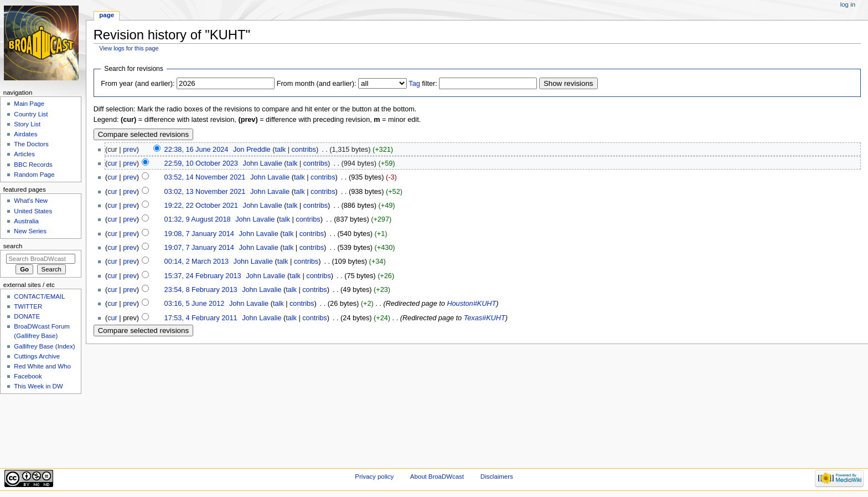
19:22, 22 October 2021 (201, 206)
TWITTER (28, 306)
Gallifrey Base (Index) (44, 346)
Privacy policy (374, 476)
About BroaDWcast (437, 476)
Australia (26, 221)
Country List (31, 114)
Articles (24, 154)
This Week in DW (38, 386)
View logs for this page (129, 48)
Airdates (25, 134)
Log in (848, 4)
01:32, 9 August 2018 (198, 219)
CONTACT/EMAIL (39, 296)
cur (112, 163)
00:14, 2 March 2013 (197, 262)
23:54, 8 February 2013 (201, 290)
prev (130, 150)
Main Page (29, 104)
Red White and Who (42, 366)
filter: (423, 84)
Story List (27, 124)
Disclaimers (497, 476)
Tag (414, 84)
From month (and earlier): (317, 84)
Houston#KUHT (471, 304)
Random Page (34, 175)
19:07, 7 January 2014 (199, 248)
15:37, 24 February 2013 (203, 276)
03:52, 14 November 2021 (205, 177)
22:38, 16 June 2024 (197, 150)
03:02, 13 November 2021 (205, 192)
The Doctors (31, 144)
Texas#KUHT (485, 318)
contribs (304, 150)
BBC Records (33, 165)
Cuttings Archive (37, 356)
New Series (30, 231)
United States (33, 211)
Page (107, 15)
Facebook (28, 376)
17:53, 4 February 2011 (201, 318)
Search (13, 246)
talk (280, 150)
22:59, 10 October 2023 (201, 163)
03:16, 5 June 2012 (195, 304)
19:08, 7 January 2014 (199, 234)
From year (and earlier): (138, 84)
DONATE (27, 316)
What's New (31, 201)
